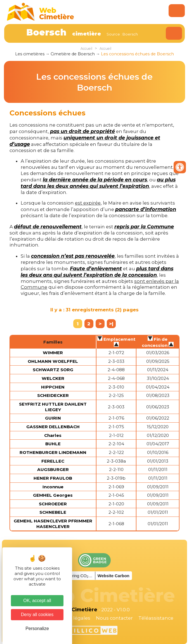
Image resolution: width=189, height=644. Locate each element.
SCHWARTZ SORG (53, 370)
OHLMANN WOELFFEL (53, 361)
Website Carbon (114, 576)
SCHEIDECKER (53, 395)
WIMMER (53, 353)
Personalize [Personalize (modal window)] (37, 628)
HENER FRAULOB (53, 478)
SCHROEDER (53, 504)
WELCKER (53, 378)
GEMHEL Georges (53, 495)
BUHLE (53, 444)
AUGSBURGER (53, 469)
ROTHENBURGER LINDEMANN (53, 452)
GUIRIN (53, 418)
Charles (53, 435)
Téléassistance (156, 618)
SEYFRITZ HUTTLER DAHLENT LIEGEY (53, 407)
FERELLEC (53, 461)
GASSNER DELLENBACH (53, 427)
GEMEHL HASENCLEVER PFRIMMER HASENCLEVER (53, 524)
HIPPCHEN (53, 387)
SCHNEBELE (53, 512)
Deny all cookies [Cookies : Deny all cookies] (37, 615)
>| (111, 324)
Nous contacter (114, 618)
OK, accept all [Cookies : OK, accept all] (37, 601)
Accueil (86, 48)
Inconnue (53, 487)
